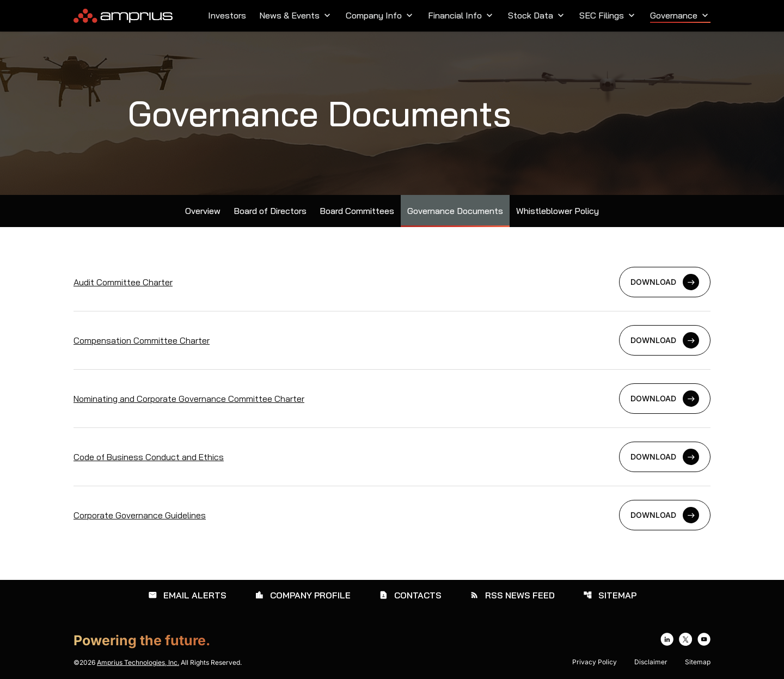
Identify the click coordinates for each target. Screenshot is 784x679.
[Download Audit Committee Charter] (392, 282)
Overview (203, 211)
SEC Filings (608, 15)
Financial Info (461, 15)
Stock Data (537, 15)
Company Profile (303, 595)
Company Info (380, 15)
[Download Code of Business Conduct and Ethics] (392, 457)
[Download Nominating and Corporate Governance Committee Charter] (392, 399)
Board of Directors (270, 211)
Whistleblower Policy (558, 211)
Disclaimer (651, 662)
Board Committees (357, 211)
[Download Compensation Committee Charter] (392, 340)
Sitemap (610, 595)
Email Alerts (187, 595)
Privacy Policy (595, 662)
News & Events (296, 15)
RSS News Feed (512, 595)
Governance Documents (455, 211)
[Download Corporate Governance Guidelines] (392, 515)
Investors (227, 15)
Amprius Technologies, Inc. (138, 662)
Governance (680, 15)
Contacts (410, 595)
